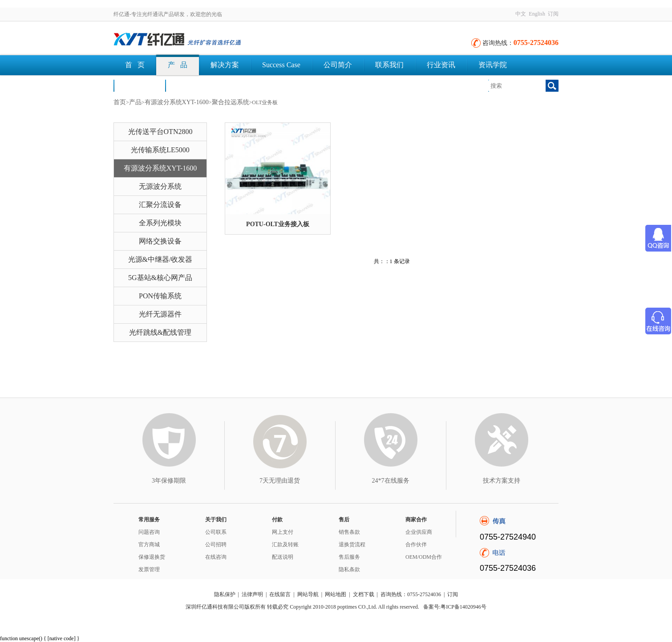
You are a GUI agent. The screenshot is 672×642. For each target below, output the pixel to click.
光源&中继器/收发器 (160, 259)
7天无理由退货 (280, 481)
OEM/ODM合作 (424, 557)
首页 (120, 102)
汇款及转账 (285, 544)
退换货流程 (352, 544)
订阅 (553, 14)
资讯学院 (493, 65)
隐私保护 (225, 594)
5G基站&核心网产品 (160, 278)
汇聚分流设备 (160, 205)
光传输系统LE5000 (160, 150)
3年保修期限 (169, 481)
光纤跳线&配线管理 (160, 332)
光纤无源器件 (160, 314)
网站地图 (336, 594)
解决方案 (225, 65)
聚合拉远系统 (231, 102)
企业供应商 (419, 532)
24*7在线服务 (391, 481)
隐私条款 (349, 569)
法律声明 (252, 594)
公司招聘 (216, 544)
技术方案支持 (502, 481)
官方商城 (149, 544)
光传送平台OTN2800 (160, 132)
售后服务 (349, 557)
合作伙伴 (416, 544)
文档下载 (191, 85)
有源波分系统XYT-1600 (177, 102)
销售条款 (349, 532)
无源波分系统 (160, 186)
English (537, 14)
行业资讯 (441, 65)
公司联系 (216, 532)
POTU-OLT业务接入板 (278, 224)
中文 (521, 14)
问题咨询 (149, 532)
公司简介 (338, 65)
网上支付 (283, 532)
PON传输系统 (160, 296)
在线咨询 (216, 557)
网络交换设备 (160, 241)
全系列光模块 (160, 223)
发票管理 (149, 569)
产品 (135, 102)
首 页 (135, 65)
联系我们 (389, 65)
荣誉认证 (139, 85)
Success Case (281, 65)
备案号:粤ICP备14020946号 (455, 607)
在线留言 (280, 594)
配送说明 (283, 557)
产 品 (178, 65)
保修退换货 (152, 557)
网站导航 (308, 594)
